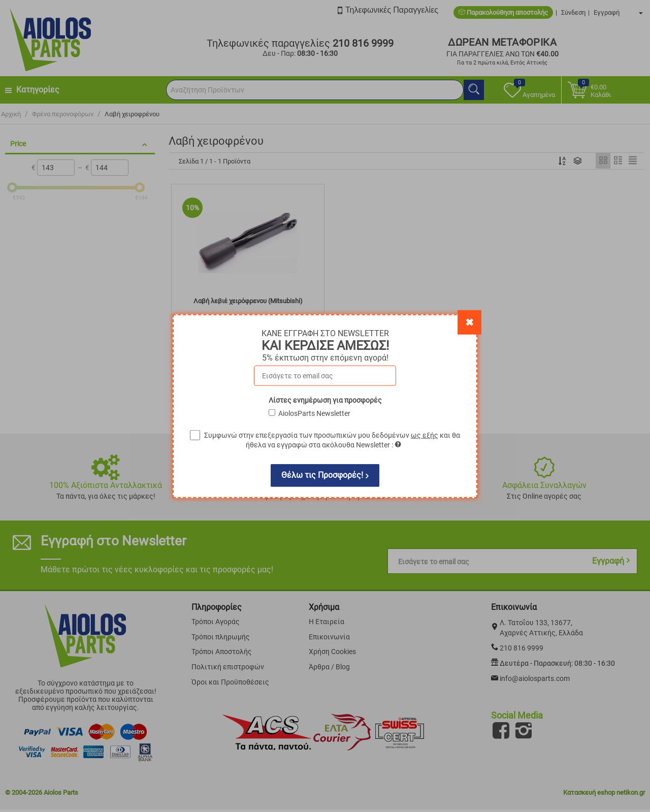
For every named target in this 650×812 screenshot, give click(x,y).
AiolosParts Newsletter (314, 413)
